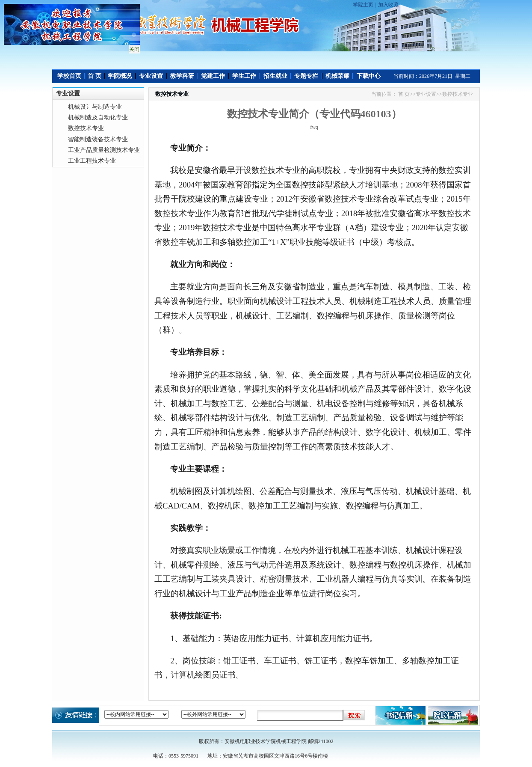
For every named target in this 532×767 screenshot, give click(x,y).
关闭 (133, 48)
